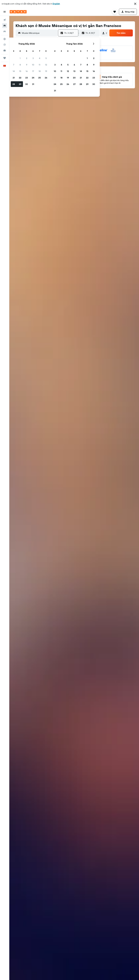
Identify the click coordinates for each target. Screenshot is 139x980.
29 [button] (20, 84)
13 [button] (74, 71)
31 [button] (33, 84)
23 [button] (27, 78)
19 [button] (46, 71)
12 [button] (46, 65)
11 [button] (40, 65)
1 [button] (20, 58)
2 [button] (27, 58)
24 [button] (33, 78)
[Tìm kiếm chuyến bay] (5, 20)
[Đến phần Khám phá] (5, 39)
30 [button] (27, 84)
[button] (135, 4)
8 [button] (20, 65)
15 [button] (20, 71)
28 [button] (14, 84)
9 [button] (27, 65)
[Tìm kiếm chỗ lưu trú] (5, 26)
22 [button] (20, 78)
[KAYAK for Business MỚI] (5, 50)
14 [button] (14, 71)
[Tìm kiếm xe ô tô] (5, 31)
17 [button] (33, 71)
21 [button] (14, 78)
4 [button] (40, 58)
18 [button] (40, 71)
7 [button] (14, 65)
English (56, 4)
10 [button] (33, 65)
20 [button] (74, 78)
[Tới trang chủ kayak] (18, 12)
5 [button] (46, 58)
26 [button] (46, 78)
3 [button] (33, 58)
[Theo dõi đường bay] (5, 45)
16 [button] (27, 71)
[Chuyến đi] (5, 58)
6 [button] (74, 65)
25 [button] (40, 78)
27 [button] (74, 84)
